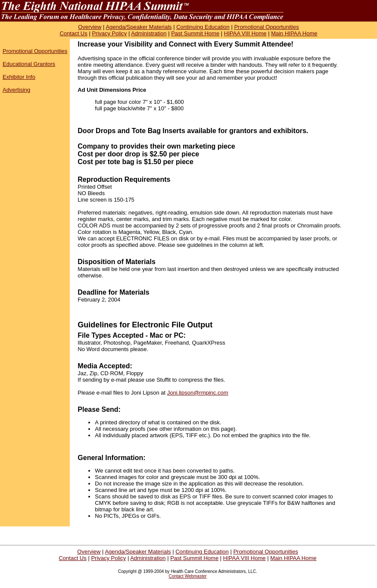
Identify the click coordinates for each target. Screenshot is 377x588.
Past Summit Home (195, 33)
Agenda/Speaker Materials (139, 27)
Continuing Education (203, 27)
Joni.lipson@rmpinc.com (198, 393)
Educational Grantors (29, 64)
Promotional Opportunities (266, 27)
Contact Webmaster (187, 576)
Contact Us (73, 33)
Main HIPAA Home (294, 33)
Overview (90, 27)
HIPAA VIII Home (245, 33)
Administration (149, 33)
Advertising (16, 90)
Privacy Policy (109, 33)
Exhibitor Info (19, 77)
